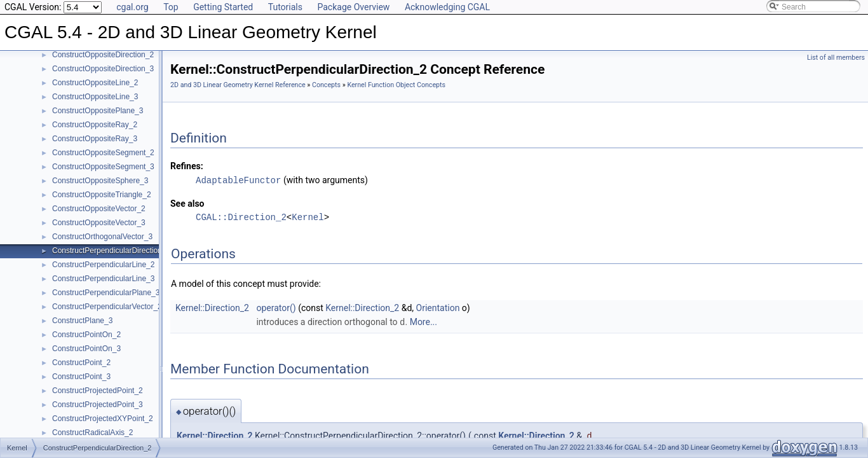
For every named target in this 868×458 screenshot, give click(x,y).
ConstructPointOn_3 (86, 349)
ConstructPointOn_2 (86, 335)
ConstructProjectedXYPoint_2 (103, 419)
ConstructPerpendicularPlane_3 (106, 293)
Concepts (326, 85)
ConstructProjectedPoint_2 (98, 391)
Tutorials (285, 7)
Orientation (438, 307)
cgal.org (132, 7)
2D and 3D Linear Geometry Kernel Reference (238, 85)
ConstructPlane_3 (82, 321)
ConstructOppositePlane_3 (98, 111)
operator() (276, 307)
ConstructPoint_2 (81, 363)
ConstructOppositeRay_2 (95, 125)
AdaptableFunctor (238, 180)
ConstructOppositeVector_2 (99, 209)
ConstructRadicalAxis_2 (92, 433)
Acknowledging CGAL (447, 7)
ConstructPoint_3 (81, 377)
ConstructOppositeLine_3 (95, 97)
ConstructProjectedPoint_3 (98, 405)
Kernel (308, 217)
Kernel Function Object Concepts (396, 85)
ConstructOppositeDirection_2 (103, 55)
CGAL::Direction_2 (241, 217)
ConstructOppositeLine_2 (95, 83)
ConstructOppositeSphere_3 (100, 181)
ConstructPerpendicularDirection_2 (111, 251)
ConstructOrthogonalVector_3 (102, 237)
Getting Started (223, 7)
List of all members (836, 58)
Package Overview (353, 7)
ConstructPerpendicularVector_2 (107, 307)
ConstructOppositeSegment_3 (103, 167)
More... (424, 321)
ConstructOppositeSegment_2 (103, 153)
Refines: (187, 166)
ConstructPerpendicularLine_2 (103, 265)
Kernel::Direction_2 (212, 307)
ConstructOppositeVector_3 (99, 223)
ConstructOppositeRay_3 (95, 139)
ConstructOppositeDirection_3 (103, 69)
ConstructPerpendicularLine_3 (103, 279)
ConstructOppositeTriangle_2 (102, 195)
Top (171, 7)
